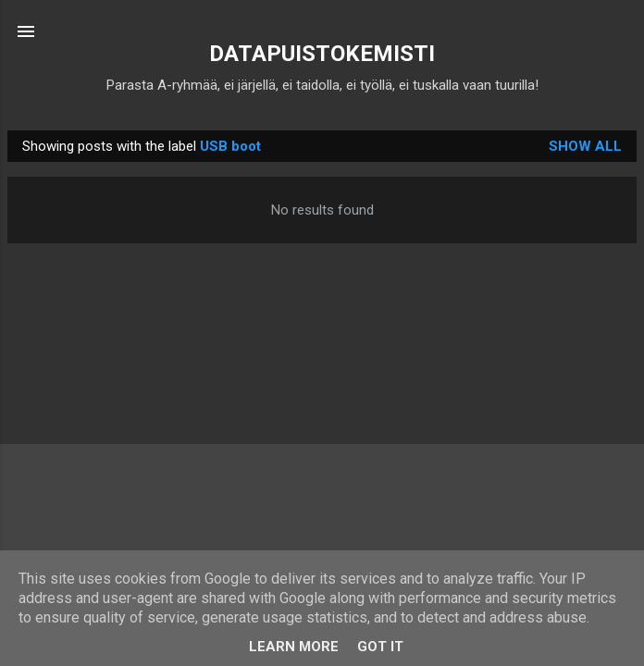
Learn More (294, 647)
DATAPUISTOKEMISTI (322, 54)
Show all (585, 146)
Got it (380, 647)
